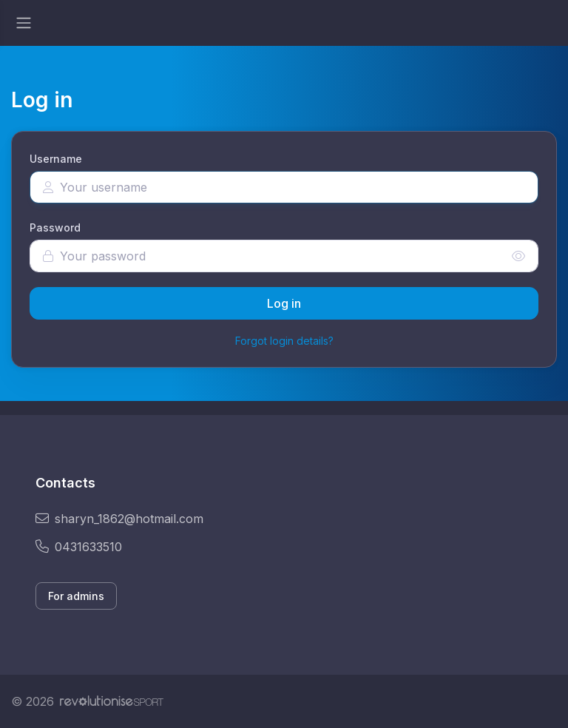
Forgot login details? (284, 341)
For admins (76, 596)
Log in (284, 303)
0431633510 (79, 547)
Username (56, 159)
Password (55, 227)
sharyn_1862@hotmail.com (119, 519)
